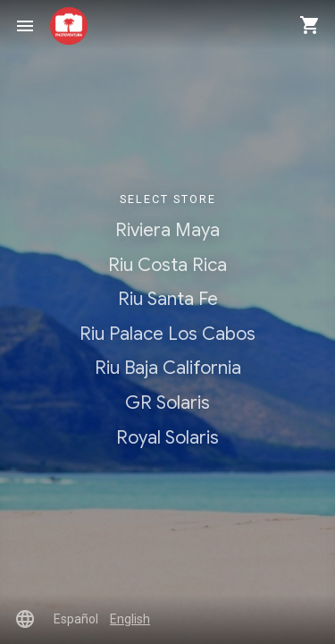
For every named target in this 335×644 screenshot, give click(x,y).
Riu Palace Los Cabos (167, 334)
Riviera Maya (167, 230)
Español (76, 619)
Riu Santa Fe (168, 299)
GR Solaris (167, 402)
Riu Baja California (168, 368)
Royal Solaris (167, 437)
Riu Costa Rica (167, 265)
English (130, 619)
